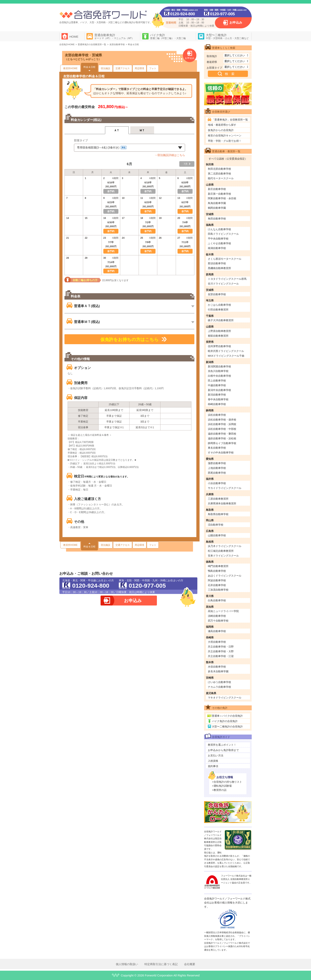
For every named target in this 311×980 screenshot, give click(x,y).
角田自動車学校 (217, 219)
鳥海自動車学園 (217, 203)
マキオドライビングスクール (225, 698)
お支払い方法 (216, 755)
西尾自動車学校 (217, 473)
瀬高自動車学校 (217, 631)
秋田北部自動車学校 (219, 169)
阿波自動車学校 (217, 580)
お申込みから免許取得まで (223, 750)
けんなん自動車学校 (219, 229)
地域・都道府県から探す (222, 125)
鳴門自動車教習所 (218, 566)
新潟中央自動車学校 (219, 390)
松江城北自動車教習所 (221, 551)
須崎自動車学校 (217, 616)
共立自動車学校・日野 (221, 647)
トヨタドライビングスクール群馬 (227, 279)
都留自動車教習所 (218, 336)
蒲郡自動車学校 (217, 463)
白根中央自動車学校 (219, 376)
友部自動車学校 (217, 294)
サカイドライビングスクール (225, 488)
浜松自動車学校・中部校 (222, 429)
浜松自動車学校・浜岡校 (222, 424)
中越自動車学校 (217, 385)
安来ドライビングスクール (223, 556)
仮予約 (148, 211)
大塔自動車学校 (217, 642)
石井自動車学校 (217, 585)
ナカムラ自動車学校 (219, 687)
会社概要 (190, 964)
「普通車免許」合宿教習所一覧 (230, 120)
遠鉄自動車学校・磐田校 (222, 434)
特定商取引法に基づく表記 (161, 964)
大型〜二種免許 (227, 36)
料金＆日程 (89, 67)
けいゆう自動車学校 (219, 682)
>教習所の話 (219, 790)
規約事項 (213, 766)
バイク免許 (168, 36)
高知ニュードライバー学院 (223, 611)
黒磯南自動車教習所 (219, 268)
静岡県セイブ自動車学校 (222, 443)
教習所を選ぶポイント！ (222, 745)
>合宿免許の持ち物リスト (227, 782)
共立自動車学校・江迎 (221, 656)
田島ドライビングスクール (223, 234)
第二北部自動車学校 (219, 174)
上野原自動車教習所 (219, 331)
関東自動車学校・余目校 (222, 198)
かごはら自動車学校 (219, 305)
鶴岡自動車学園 (217, 208)
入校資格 (213, 761)
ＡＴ (117, 130)
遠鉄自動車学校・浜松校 (222, 438)
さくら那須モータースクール (225, 259)
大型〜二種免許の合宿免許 (227, 727)
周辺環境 (139, 68)
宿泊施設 (106, 68)
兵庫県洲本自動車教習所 (222, 503)
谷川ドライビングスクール (223, 284)
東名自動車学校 (217, 448)
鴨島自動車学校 (217, 571)
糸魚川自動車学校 (218, 371)
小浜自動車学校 (217, 483)
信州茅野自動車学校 (219, 346)
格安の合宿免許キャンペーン (225, 136)
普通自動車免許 (114, 36)
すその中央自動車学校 (221, 453)
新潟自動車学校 (217, 395)
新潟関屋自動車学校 (219, 366)
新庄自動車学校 (217, 189)
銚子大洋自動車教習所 (221, 320)
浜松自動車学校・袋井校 (222, 420)
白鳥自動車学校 (217, 600)
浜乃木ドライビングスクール (225, 546)
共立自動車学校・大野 (221, 651)
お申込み (236, 23)
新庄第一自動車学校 (219, 194)
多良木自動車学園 (218, 671)
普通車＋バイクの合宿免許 (227, 716)
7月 (186, 164)
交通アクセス (123, 68)
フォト (153, 68)
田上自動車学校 (217, 381)
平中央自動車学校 (218, 239)
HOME (74, 37)
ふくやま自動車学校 (219, 243)
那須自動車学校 (217, 263)
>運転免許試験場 (222, 786)
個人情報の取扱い (127, 964)
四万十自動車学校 (218, 621)
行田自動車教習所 (218, 310)
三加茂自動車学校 (218, 590)
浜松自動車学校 (217, 415)
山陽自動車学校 (217, 535)
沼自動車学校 (216, 525)
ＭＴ (142, 130)
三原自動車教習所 (218, 499)
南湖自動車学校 (217, 248)
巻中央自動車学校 (218, 399)
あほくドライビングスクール (225, 576)
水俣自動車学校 (217, 667)
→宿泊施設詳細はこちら (170, 155)
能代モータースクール (221, 178)
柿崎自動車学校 (217, 404)
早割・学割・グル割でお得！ (225, 141)
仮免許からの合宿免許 (221, 130)
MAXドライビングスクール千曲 (226, 356)
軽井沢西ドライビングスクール (226, 351)
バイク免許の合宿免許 (225, 721)
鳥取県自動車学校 (218, 514)
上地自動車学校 (217, 468)
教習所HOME (70, 68)
